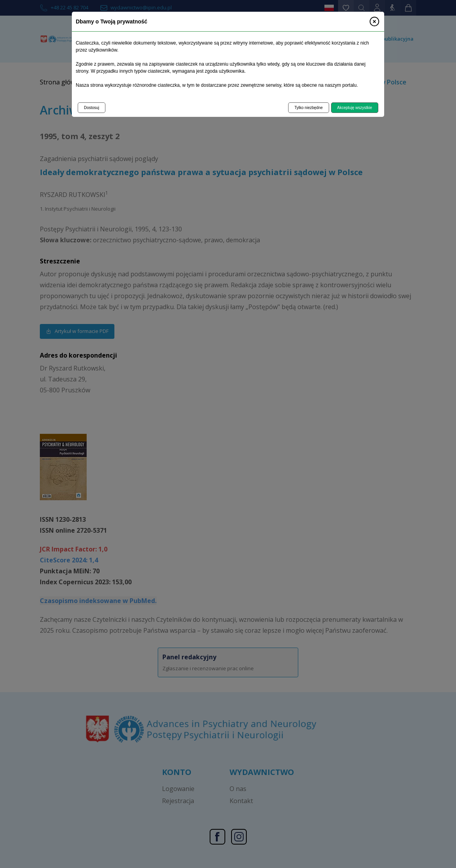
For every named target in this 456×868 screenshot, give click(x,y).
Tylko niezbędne (308, 108)
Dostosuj (92, 108)
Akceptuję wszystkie (355, 108)
